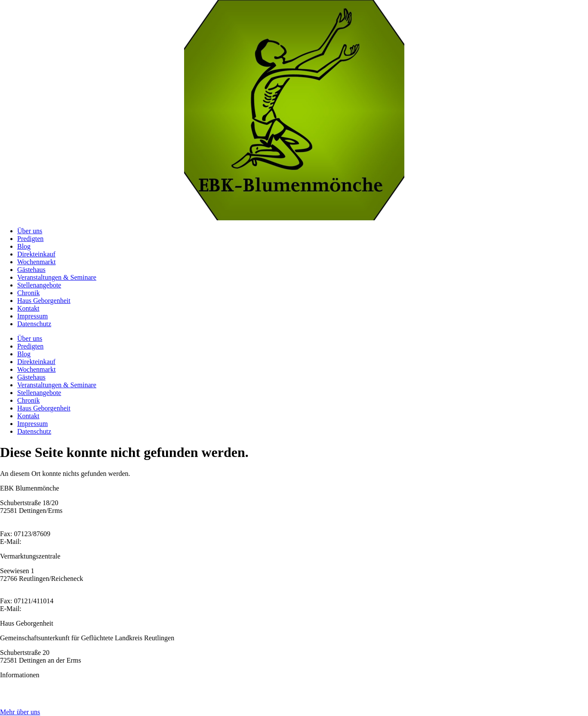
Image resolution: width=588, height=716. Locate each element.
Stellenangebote (39, 285)
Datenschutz (34, 324)
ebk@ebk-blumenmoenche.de (64, 542)
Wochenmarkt (36, 262)
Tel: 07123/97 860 (25, 526)
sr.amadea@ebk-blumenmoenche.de (73, 609)
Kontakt (28, 308)
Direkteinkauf (36, 254)
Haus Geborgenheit (44, 301)
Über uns (30, 231)
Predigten (30, 239)
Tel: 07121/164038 (26, 593)
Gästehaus (31, 270)
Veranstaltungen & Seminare (57, 277)
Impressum (32, 316)
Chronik (28, 293)
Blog (24, 246)
